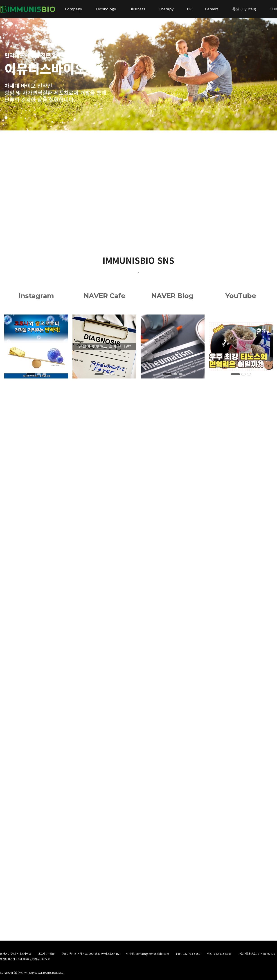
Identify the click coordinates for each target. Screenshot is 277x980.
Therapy (166, 9)
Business (137, 9)
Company (73, 9)
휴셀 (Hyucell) (244, 9)
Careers (212, 9)
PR (189, 9)
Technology (106, 9)
